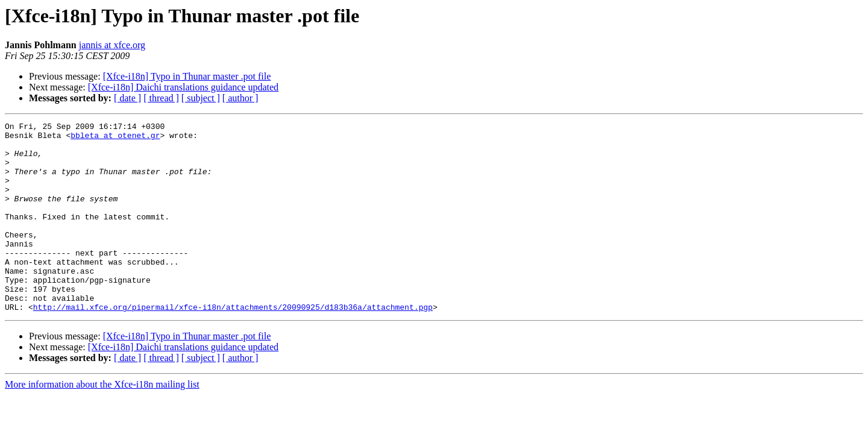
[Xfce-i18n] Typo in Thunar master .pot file (187, 76)
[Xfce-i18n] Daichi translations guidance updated (183, 87)
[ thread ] (161, 98)
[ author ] (241, 98)
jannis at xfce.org (112, 45)
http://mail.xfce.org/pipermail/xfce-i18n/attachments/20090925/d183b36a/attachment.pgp (233, 345)
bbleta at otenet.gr (115, 139)
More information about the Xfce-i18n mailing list (102, 422)
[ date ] (127, 98)
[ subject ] (201, 98)
